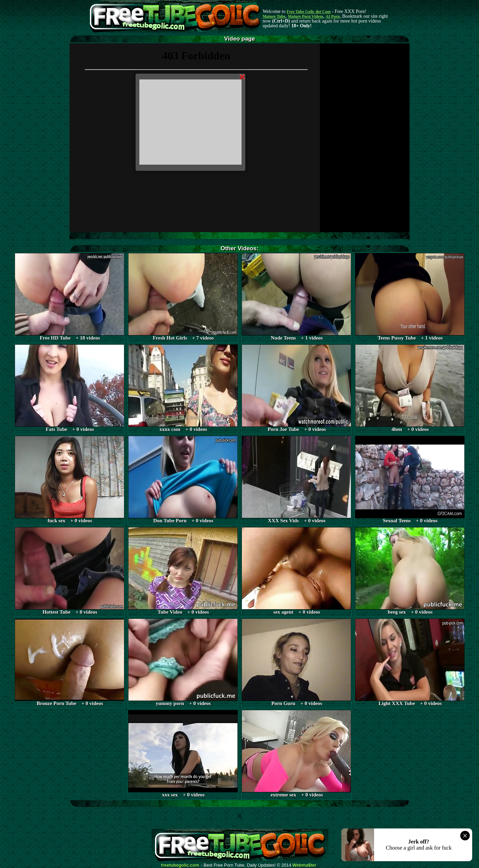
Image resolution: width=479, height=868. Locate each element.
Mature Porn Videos (306, 16)
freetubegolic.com (180, 865)
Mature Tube (274, 16)
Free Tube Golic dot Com (308, 12)
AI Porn (333, 16)
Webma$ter (305, 865)
